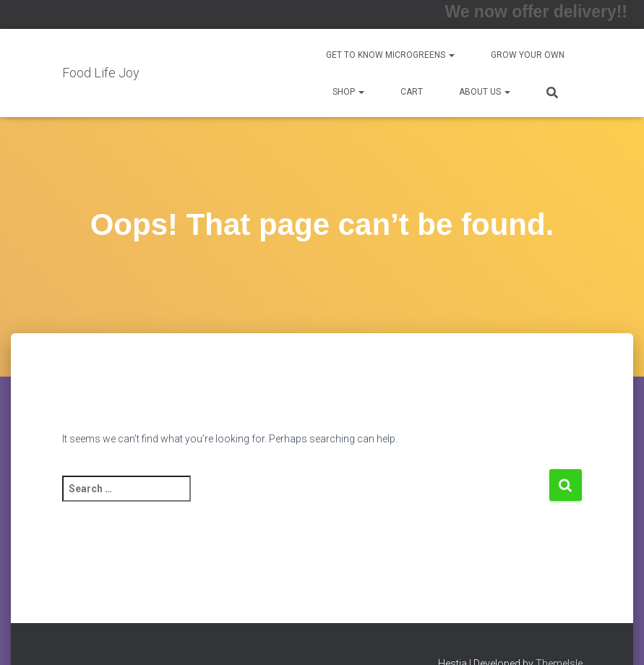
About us (485, 92)
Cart (412, 92)
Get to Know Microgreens (390, 55)
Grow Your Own (528, 55)
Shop (348, 92)
